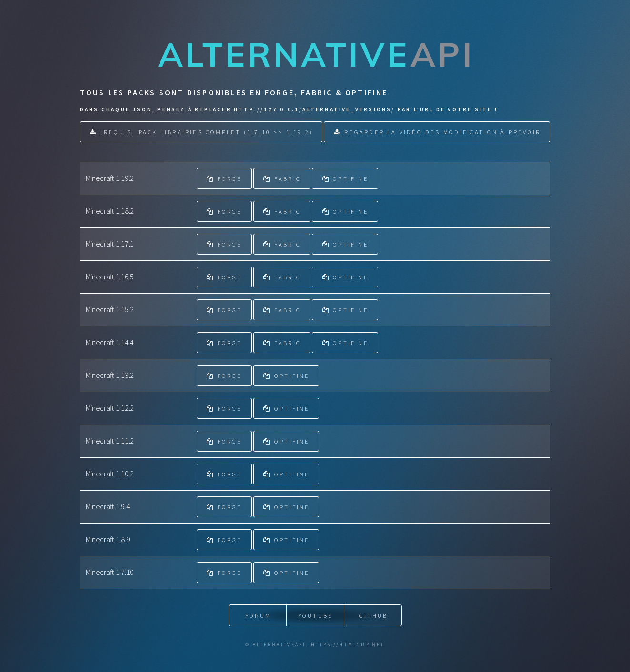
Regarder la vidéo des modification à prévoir (442, 132)
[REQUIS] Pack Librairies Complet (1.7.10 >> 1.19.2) (207, 132)
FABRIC (288, 178)
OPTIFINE (351, 178)
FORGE (230, 178)
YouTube (316, 615)
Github (373, 615)
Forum (258, 615)
